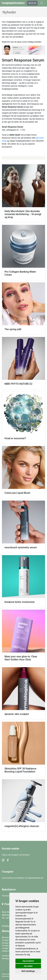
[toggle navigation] (41, 3)
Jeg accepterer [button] (28, 961)
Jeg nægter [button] (28, 966)
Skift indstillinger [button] (28, 971)
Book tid (32, 3)
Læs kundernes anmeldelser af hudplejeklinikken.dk (22, 878)
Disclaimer (5, 976)
